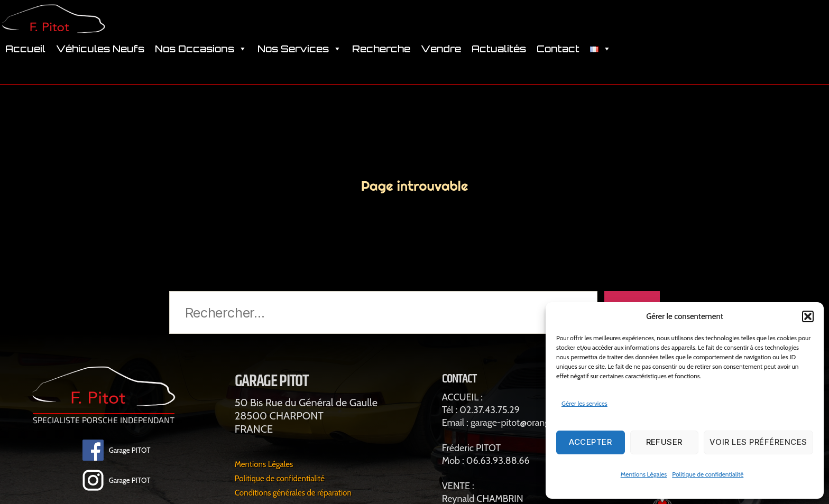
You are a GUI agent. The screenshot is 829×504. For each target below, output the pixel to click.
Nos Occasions (201, 63)
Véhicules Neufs (100, 63)
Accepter (590, 442)
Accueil (25, 63)
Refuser (665, 442)
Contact (558, 63)
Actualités (499, 63)
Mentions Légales (644, 474)
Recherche (381, 63)
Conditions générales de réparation (303, 494)
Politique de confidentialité (708, 474)
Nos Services (300, 63)
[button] (808, 316)
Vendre (441, 63)
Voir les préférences (758, 442)
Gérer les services (584, 403)
